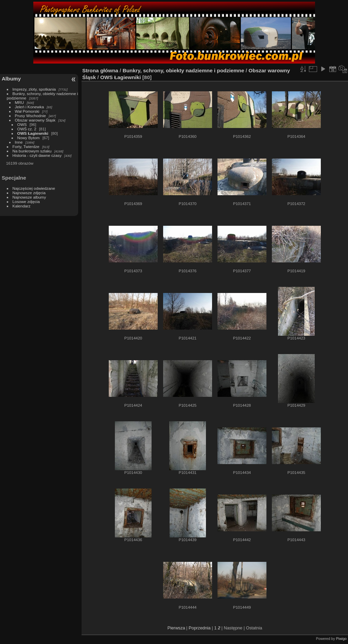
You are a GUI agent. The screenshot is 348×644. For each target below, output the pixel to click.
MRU (20, 102)
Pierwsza (176, 628)
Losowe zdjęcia (26, 201)
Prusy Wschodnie (31, 116)
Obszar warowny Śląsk (35, 120)
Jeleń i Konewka (30, 107)
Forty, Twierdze (26, 146)
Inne (19, 142)
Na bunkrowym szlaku (32, 151)
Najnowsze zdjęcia (29, 193)
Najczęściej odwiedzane (34, 188)
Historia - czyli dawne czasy (37, 155)
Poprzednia (200, 628)
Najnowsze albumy (29, 197)
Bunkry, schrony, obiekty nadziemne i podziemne (184, 70)
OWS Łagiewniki (33, 133)
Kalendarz (22, 206)
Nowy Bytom (29, 138)
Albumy (11, 79)
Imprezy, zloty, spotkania (34, 89)
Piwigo (341, 639)
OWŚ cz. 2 (27, 129)
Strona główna (100, 70)
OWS (22, 124)
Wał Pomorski (27, 111)
